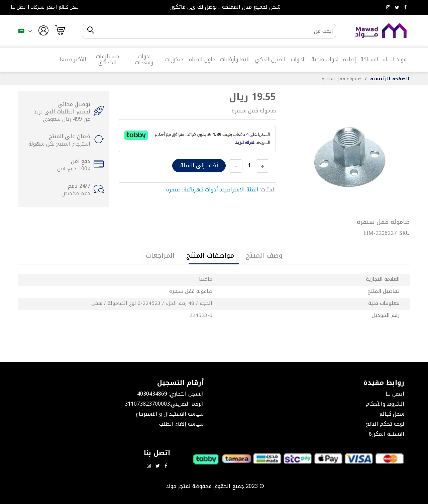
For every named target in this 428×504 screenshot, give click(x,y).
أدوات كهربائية (201, 190)
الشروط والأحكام (385, 404)
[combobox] (215, 31)
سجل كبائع (69, 7)
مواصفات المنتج (210, 255)
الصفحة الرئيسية (390, 79)
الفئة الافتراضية (240, 190)
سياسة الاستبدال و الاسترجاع (170, 414)
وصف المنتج (264, 255)
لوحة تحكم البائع (385, 424)
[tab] (264, 255)
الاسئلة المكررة (387, 434)
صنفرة (173, 190)
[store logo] (381, 31)
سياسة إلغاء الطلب (181, 424)
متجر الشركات (43, 7)
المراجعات (160, 255)
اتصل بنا (19, 7)
